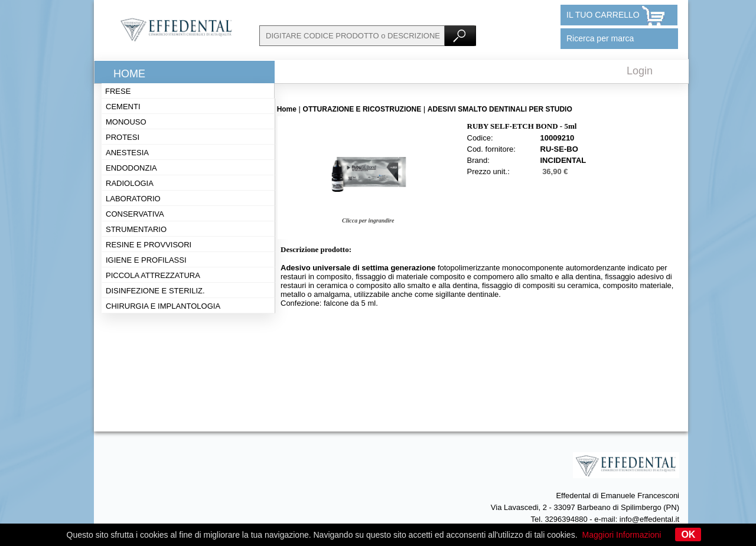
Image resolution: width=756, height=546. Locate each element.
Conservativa (135, 214)
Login (640, 71)
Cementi (123, 107)
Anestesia (127, 153)
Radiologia (130, 183)
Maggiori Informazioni (622, 535)
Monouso (126, 122)
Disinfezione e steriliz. (155, 291)
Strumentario (136, 229)
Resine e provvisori (149, 245)
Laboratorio (133, 199)
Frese (118, 91)
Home (129, 74)
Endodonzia (131, 168)
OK (688, 534)
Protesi (123, 137)
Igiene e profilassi (146, 260)
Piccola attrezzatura (153, 275)
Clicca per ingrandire (368, 220)
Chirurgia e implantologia (163, 306)
